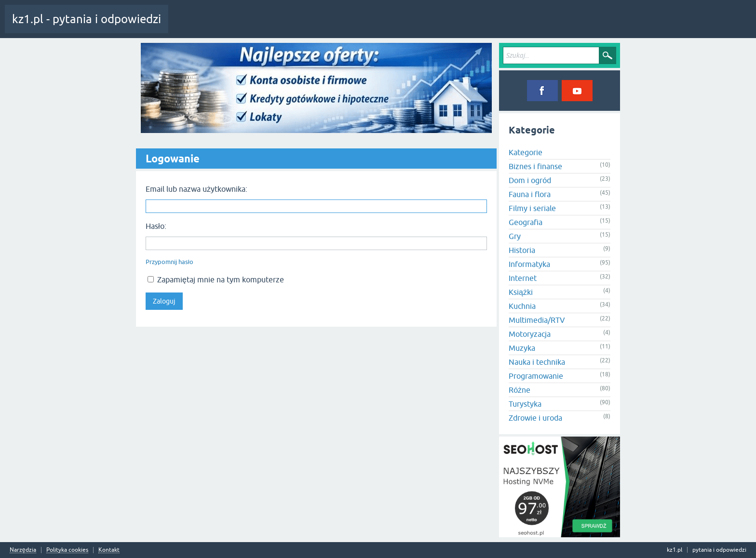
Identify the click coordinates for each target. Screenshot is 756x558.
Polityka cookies (67, 550)
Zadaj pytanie (342, 26)
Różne (520, 390)
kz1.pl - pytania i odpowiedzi (87, 19)
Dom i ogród (530, 180)
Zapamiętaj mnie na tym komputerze (216, 279)
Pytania (238, 26)
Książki (521, 292)
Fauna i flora (530, 194)
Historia (522, 250)
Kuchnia (522, 306)
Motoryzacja (530, 334)
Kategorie (301, 26)
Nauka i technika (537, 362)
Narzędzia (23, 550)
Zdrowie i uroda (535, 418)
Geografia (526, 222)
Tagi (268, 26)
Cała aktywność (196, 26)
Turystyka (525, 404)
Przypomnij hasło (169, 262)
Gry (515, 236)
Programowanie (536, 376)
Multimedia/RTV (537, 320)
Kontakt (109, 550)
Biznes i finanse (535, 166)
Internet (523, 278)
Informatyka (529, 264)
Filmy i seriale (532, 208)
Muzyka (522, 348)
